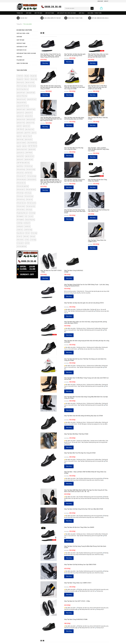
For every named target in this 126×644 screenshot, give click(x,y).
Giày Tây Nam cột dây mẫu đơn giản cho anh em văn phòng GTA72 (75, 55)
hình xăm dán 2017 (21, 176)
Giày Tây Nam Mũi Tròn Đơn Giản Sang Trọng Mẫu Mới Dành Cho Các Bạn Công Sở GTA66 (51, 119)
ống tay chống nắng (30, 220)
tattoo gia (33, 236)
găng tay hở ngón (31, 109)
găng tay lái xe (29, 113)
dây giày (27, 76)
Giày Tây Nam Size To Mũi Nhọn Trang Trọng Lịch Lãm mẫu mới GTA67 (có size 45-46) (97, 87)
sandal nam (20, 230)
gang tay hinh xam (32, 99)
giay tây (19, 146)
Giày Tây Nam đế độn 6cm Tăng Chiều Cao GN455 (97, 180)
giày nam (19, 136)
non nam (31, 216)
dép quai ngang (32, 86)
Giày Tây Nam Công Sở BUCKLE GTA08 (74, 271)
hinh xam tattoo (21, 210)
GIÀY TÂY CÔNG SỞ (32, 146)
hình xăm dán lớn (32, 180)
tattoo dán (26, 236)
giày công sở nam (30, 129)
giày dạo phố (20, 133)
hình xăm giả (20, 196)
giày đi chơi (27, 133)
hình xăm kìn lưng (29, 196)
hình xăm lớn (29, 200)
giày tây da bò (32, 149)
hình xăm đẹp (20, 193)
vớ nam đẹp (33, 240)
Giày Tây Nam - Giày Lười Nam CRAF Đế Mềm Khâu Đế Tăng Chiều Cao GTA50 (98, 149)
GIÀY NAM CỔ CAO (21, 50)
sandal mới (27, 226)
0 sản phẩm (106, 8)
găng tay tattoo (29, 116)
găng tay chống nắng (22, 96)
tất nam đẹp (34, 233)
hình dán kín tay (28, 166)
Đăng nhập (100, 1)
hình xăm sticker (21, 206)
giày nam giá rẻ (28, 139)
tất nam (28, 233)
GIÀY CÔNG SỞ (20, 129)
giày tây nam (20, 159)
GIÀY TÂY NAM (38, 13)
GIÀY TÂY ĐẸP (29, 153)
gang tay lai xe (20, 113)
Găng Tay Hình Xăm (21, 103)
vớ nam (27, 240)
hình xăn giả (29, 210)
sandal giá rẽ (27, 223)
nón (26, 216)
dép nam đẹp (34, 79)
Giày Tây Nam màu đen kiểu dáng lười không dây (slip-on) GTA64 (74, 118)
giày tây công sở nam (22, 149)
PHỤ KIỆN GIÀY (21, 60)
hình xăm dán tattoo (31, 190)
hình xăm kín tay (21, 200)
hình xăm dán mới (21, 183)
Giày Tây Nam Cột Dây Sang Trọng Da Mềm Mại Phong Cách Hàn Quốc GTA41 (75, 211)
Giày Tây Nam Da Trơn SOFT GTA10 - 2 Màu (51, 271)
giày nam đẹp (20, 139)
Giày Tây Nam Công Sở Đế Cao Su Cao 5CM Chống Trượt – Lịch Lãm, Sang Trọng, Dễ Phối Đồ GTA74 (51, 56)
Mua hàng (45, 63)
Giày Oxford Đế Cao (32, 143)
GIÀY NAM (29, 13)
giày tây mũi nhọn (30, 156)
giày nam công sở (27, 136)
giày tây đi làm (20, 156)
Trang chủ (20, 13)
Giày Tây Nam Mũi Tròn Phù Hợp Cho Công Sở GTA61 (74, 149)
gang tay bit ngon (21, 93)
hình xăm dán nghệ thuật (23, 186)
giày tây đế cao (20, 153)
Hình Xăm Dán (28, 173)
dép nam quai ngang (22, 86)
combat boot (20, 76)
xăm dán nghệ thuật (22, 246)
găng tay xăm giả (31, 119)
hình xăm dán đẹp (32, 176)
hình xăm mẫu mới (21, 203)
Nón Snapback (20, 220)
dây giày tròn (20, 79)
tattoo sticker (20, 240)
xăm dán (27, 243)
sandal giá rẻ (20, 226)
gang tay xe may (21, 123)
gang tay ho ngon (21, 109)
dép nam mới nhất (30, 83)
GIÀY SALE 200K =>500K (23, 33)
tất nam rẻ (19, 236)
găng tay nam (20, 116)
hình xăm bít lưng (21, 169)
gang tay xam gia (21, 119)
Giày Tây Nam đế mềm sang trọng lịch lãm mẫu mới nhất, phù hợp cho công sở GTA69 (51, 87)
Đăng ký (106, 1)
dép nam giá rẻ (20, 83)
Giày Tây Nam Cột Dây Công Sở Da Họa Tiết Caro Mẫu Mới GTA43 (74, 180)
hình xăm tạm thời (31, 206)
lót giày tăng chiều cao (22, 213)
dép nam (27, 79)
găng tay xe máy (30, 123)
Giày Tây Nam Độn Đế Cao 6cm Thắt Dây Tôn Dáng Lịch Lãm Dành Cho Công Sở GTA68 (75, 87)
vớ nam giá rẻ (20, 243)
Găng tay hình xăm (22, 63)
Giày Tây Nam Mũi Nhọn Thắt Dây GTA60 (98, 118)
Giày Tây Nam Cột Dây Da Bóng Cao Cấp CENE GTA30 (99, 211)
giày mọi (34, 133)
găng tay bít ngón (31, 93)
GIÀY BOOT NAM (50, 13)
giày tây (24, 146)
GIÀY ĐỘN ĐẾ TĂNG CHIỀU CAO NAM (66, 13)
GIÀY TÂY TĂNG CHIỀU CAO (23, 163)
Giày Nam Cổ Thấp (22, 47)
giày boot (19, 126)
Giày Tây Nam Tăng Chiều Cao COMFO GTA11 (97, 241)
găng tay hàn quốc (21, 99)
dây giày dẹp (33, 76)
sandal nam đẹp (28, 230)
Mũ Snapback (20, 216)
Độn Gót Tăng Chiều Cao (23, 89)
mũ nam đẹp (32, 213)
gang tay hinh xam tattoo (23, 106)
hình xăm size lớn (32, 203)
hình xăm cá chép (31, 169)
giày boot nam (26, 126)
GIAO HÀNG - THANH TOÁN (94, 13)
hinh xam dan (20, 173)
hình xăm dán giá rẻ (21, 180)
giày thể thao (20, 166)
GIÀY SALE (82, 13)
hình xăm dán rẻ (21, 190)
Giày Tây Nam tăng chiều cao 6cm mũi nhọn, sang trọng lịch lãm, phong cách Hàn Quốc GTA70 (98, 56)
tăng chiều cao (20, 233)
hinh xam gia (28, 193)
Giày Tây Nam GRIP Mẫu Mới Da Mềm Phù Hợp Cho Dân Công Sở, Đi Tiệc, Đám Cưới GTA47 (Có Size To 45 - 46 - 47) (51, 182)
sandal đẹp (20, 223)
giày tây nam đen (29, 159)
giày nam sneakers (21, 143)
